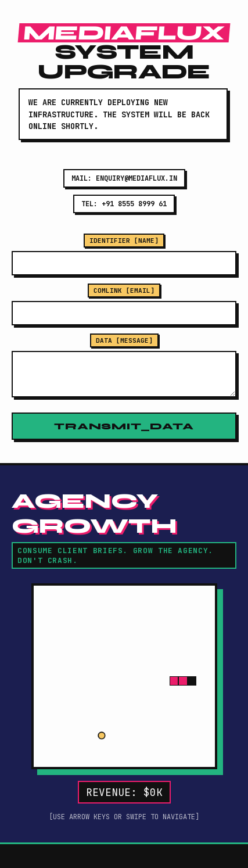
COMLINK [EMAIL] (124, 290)
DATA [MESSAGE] (124, 340)
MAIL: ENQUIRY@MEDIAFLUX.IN (124, 178)
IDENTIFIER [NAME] (124, 241)
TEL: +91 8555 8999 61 (124, 204)
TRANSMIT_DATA (124, 426)
